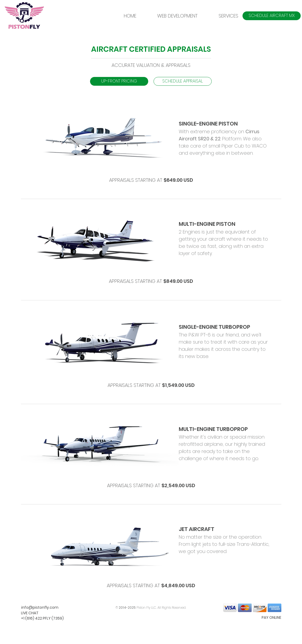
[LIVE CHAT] (40, 613)
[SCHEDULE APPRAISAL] (183, 81)
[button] (222, 16)
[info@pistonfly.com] (40, 608)
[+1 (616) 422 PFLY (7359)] (42, 619)
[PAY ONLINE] (262, 618)
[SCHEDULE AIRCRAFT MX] (272, 16)
